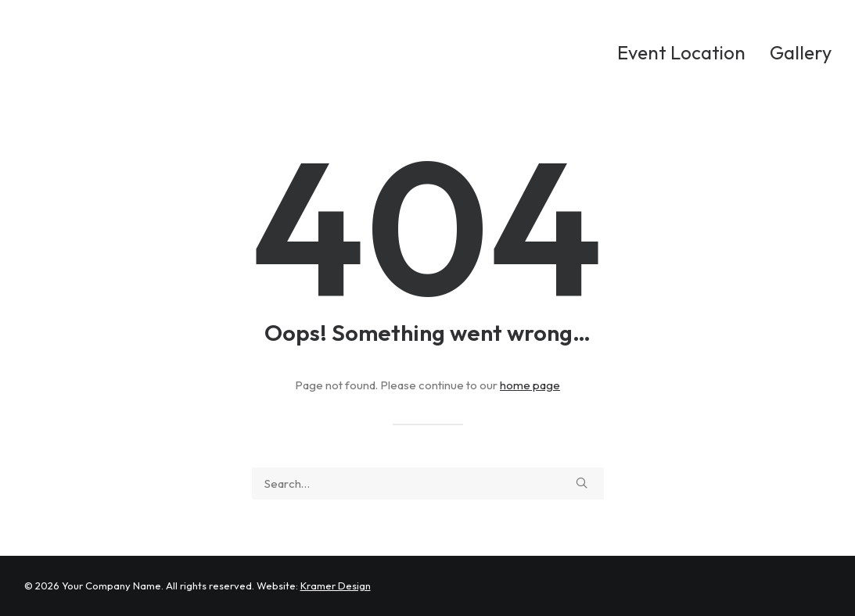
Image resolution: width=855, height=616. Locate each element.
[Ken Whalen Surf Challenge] (150, 52)
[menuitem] (687, 52)
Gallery (801, 52)
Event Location (681, 52)
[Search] (428, 483)
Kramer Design (336, 586)
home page (530, 385)
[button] (582, 483)
